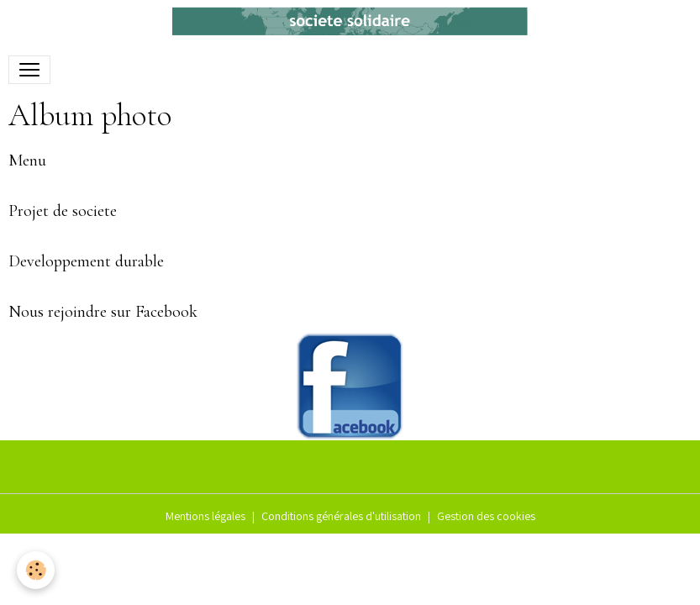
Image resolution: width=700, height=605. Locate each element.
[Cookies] (36, 570)
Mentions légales (205, 516)
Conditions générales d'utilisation (341, 516)
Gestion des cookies (486, 516)
